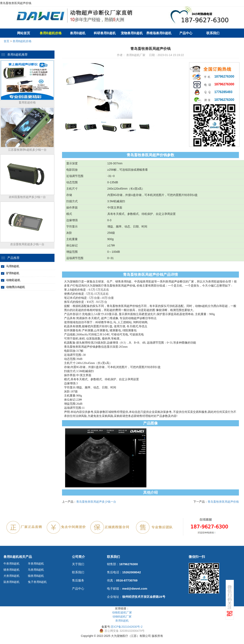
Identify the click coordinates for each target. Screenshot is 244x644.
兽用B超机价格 (22, 41)
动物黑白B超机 (16, 287)
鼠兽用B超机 (11, 582)
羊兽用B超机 (36, 564)
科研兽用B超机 (105, 33)
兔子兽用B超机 (37, 582)
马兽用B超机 (36, 570)
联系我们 (213, 33)
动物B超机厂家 (122, 617)
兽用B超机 (78, 33)
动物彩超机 (13, 280)
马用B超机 (13, 266)
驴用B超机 (13, 273)
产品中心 (186, 33)
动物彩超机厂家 (122, 612)
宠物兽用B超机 (132, 33)
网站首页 (24, 33)
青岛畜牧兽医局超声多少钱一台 (96, 502)
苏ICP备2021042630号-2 (127, 627)
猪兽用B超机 (11, 570)
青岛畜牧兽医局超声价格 (223, 502)
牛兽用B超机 (11, 564)
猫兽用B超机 (36, 576)
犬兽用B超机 (11, 576)
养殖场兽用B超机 (159, 33)
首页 (7, 41)
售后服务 (78, 580)
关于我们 (78, 564)
